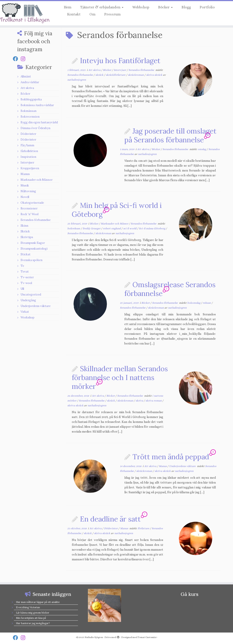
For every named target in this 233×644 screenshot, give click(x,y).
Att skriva (27, 88)
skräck (100, 75)
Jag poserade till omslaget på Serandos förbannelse (170, 135)
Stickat (26, 254)
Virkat (25, 312)
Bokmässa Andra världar (37, 105)
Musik (25, 185)
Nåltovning (28, 191)
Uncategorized (31, 295)
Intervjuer (27, 163)
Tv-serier (27, 277)
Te (22, 266)
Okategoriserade (32, 203)
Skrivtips (27, 237)
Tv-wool (26, 283)
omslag (202, 149)
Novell (25, 197)
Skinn (24, 226)
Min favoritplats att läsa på (31, 618)
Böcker (165, 7)
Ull (22, 289)
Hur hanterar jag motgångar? (33, 623)
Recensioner (29, 208)
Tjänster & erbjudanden (102, 7)
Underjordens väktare (36, 306)
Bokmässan (28, 111)
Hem (68, 7)
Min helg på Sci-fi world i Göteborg (117, 210)
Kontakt (74, 14)
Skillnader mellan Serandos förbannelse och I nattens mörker (120, 378)
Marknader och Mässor (37, 180)
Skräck (25, 231)
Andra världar (30, 82)
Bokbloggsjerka (31, 99)
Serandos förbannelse (36, 220)
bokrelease (74, 228)
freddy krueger (92, 228)
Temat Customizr (147, 637)
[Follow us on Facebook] (17, 59)
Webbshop (141, 7)
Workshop (27, 317)
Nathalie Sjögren (94, 637)
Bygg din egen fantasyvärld (39, 122)
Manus (25, 174)
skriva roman (154, 401)
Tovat (25, 272)
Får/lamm (27, 145)
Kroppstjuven (30, 168)
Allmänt (26, 76)
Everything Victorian (28, 607)
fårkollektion (29, 151)
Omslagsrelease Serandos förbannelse (170, 289)
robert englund (112, 228)
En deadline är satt (110, 519)
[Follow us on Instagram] (24, 59)
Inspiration (28, 157)
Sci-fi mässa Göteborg (152, 228)
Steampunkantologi (34, 249)
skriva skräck (155, 75)
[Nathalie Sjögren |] (27, 13)
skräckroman (136, 75)
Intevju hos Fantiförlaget (120, 61)
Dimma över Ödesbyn (35, 128)
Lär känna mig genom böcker (33, 613)
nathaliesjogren (77, 80)
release (207, 303)
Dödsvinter (28, 134)
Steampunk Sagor (33, 243)
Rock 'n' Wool (29, 214)
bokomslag (194, 303)
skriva (140, 401)
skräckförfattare (116, 75)
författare (144, 528)
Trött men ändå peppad (171, 457)
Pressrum (112, 14)
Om (92, 14)
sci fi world (130, 228)
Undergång (28, 300)
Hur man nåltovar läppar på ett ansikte (38, 602)
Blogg (186, 7)
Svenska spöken (31, 260)
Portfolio (207, 7)
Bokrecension (30, 117)
